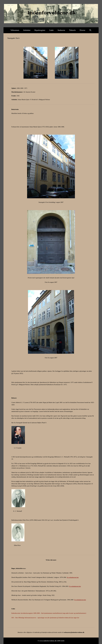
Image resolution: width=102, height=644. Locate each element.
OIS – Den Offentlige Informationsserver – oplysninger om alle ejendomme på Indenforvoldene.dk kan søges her (45, 618)
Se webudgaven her (73, 577)
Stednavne (61, 30)
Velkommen (15, 30)
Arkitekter (27, 30)
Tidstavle (72, 30)
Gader (51, 30)
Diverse (82, 30)
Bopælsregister (40, 30)
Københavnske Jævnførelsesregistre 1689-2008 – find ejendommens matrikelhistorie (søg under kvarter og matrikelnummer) (49, 613)
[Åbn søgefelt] (90, 30)
